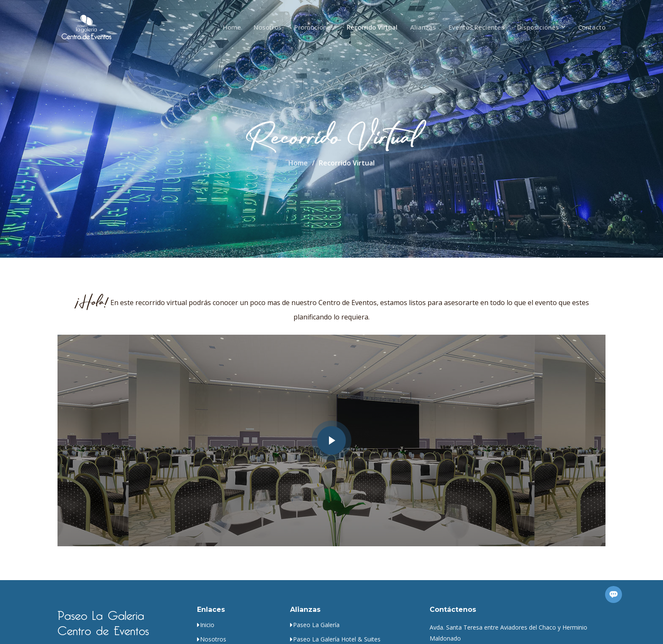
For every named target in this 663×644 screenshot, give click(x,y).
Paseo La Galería (316, 625)
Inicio (207, 625)
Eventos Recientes (477, 27)
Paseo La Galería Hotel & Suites (337, 639)
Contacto (592, 27)
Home (232, 27)
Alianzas (423, 27)
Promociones (314, 27)
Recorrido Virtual (372, 27)
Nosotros (268, 27)
